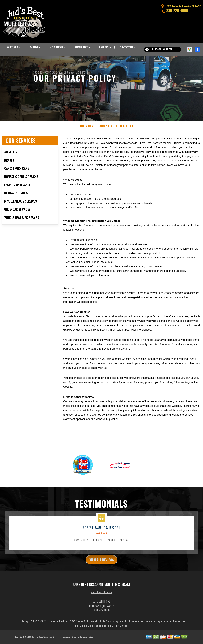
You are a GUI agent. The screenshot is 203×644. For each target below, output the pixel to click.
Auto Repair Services (102, 596)
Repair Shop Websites (42, 640)
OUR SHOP (13, 47)
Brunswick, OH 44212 (77, 72)
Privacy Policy (87, 640)
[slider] (102, 536)
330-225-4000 (177, 10)
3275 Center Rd (58, 72)
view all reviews (101, 563)
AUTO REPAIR (56, 47)
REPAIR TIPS (81, 47)
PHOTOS (34, 47)
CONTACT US (126, 47)
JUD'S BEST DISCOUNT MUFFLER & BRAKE (107, 129)
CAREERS (104, 47)
